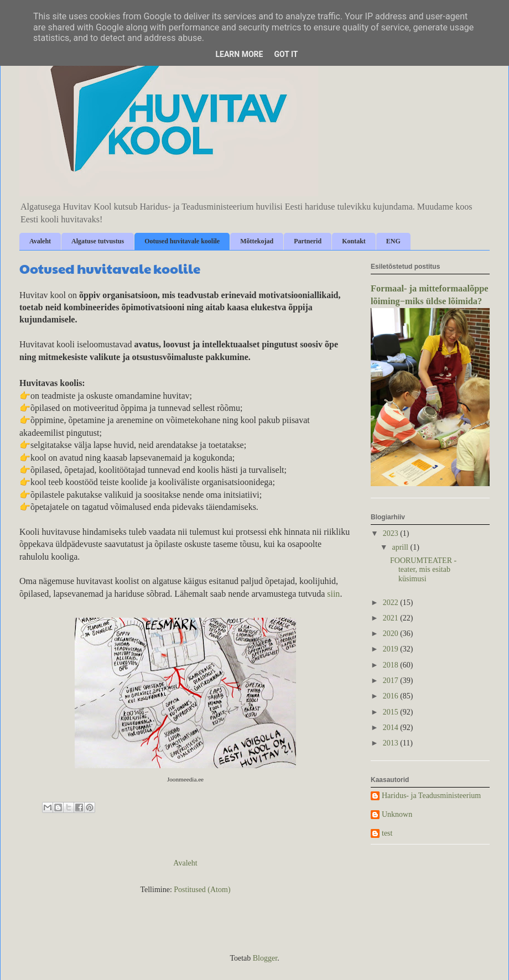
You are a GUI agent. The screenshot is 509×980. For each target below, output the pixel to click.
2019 (392, 649)
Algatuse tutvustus (98, 241)
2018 (392, 665)
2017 (392, 681)
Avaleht (40, 241)
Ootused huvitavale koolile (182, 241)
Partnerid (308, 241)
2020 (392, 634)
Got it (286, 54)
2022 (392, 603)
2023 (392, 533)
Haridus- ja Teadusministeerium (431, 796)
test (387, 833)
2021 (392, 618)
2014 (392, 728)
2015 (392, 712)
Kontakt (354, 241)
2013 (392, 743)
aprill (401, 547)
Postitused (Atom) (202, 890)
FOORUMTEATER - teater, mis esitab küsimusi (423, 570)
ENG (393, 241)
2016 (392, 696)
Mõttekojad (257, 241)
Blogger (265, 958)
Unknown (397, 814)
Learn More (239, 54)
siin (333, 594)
